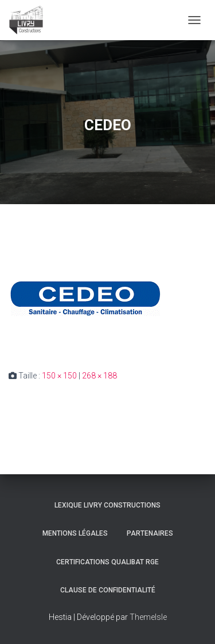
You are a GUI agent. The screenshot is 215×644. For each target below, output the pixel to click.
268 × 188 (99, 376)
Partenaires (150, 533)
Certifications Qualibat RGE (107, 562)
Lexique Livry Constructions (107, 505)
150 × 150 (59, 376)
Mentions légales (75, 533)
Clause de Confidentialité (108, 590)
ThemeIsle (148, 617)
